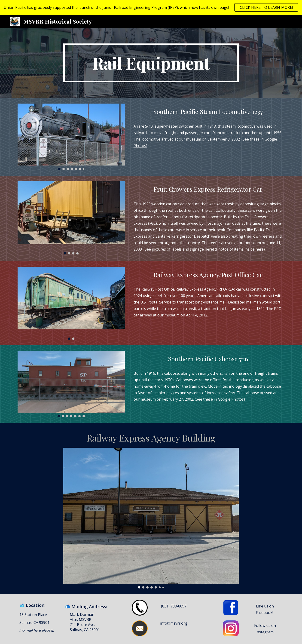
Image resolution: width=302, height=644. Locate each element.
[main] (151, 63)
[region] (151, 7)
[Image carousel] (71, 137)
